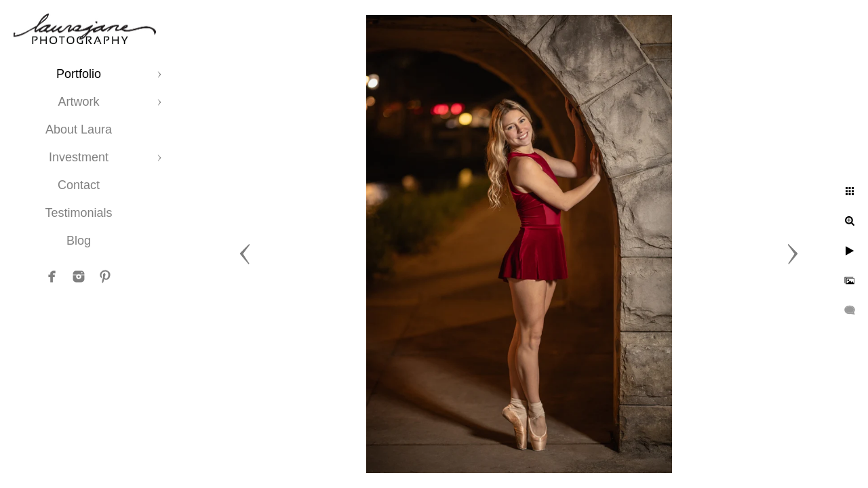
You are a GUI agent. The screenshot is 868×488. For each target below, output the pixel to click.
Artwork (78, 102)
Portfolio (79, 74)
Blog (79, 241)
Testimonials (78, 213)
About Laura (79, 129)
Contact (79, 185)
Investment (79, 157)
